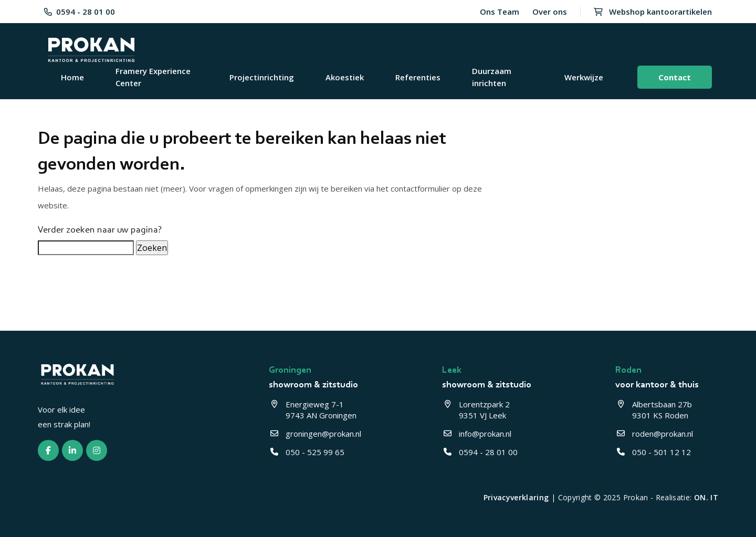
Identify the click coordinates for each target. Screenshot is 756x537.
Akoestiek (345, 77)
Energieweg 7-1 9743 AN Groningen (313, 410)
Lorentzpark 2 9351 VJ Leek (477, 410)
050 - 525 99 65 (307, 452)
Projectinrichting (262, 77)
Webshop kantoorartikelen (653, 12)
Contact (675, 77)
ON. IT (706, 497)
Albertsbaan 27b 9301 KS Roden (655, 410)
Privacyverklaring (516, 497)
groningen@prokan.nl (315, 434)
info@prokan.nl (477, 434)
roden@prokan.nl (654, 434)
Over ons (550, 12)
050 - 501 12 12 (653, 452)
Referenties (418, 77)
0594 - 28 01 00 (80, 12)
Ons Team (500, 12)
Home (72, 77)
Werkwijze (584, 77)
